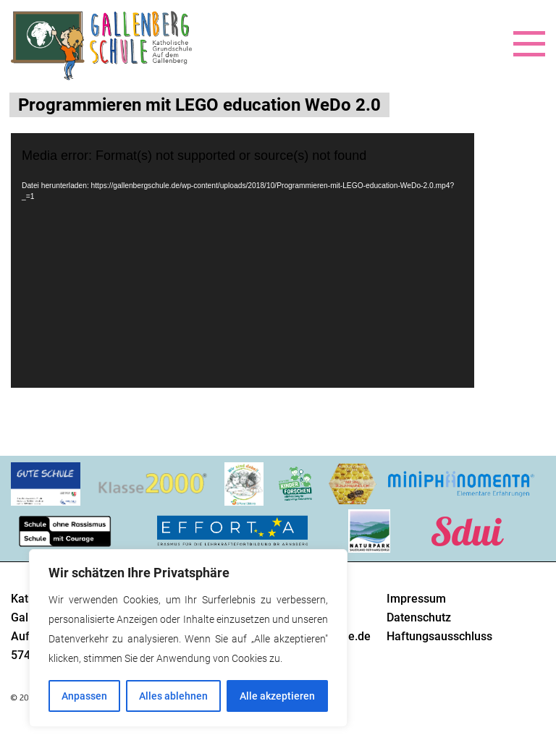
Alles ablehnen (173, 696)
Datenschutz (419, 617)
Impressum (416, 599)
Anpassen (84, 696)
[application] (243, 260)
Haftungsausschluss (439, 636)
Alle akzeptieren (277, 696)
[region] (188, 638)
